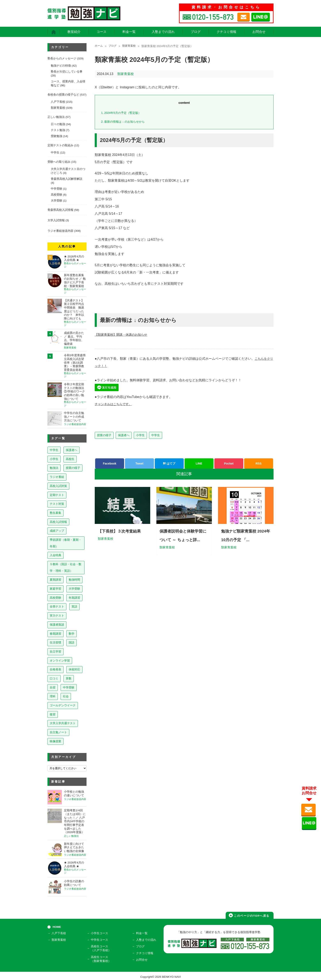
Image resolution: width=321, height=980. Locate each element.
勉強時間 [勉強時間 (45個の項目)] (74, 580)
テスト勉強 (58, 130)
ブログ (196, 32)
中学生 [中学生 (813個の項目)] (54, 450)
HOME (57, 927)
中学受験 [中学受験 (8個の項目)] (69, 687)
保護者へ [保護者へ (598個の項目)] (72, 450)
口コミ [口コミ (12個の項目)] (54, 678)
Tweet (139, 463)
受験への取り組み (59, 162)
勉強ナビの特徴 (61, 66)
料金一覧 (129, 32)
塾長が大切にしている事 (67, 72)
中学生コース (100, 940)
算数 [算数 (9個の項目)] (69, 678)
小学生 (140, 435)
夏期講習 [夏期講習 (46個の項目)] (55, 580)
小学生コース (100, 934)
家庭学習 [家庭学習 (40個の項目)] (55, 589)
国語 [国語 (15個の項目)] (72, 642)
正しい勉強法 (56, 117)
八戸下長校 (58, 102)
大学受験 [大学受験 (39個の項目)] (74, 589)
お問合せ (259, 32)
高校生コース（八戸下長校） (102, 948)
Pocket (229, 463)
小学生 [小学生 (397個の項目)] (54, 459)
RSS (259, 463)
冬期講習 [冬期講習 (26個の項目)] (74, 598)
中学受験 (57, 189)
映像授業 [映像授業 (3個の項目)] (55, 741)
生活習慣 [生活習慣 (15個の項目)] (55, 642)
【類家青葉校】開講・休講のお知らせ (123, 335)
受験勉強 (57, 136)
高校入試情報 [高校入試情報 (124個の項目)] (58, 522)
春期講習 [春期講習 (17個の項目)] (55, 634)
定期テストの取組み (60, 145)
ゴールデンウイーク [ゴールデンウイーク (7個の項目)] (63, 705)
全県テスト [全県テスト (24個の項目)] (57, 606)
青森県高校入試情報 (60, 210)
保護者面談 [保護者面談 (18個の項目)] (57, 625)
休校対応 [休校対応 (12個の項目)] (74, 669)
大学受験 (57, 201)
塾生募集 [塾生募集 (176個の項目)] (55, 513)
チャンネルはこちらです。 (114, 404)
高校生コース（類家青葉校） (102, 958)
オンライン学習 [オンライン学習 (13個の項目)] (60, 661)
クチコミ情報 (226, 32)
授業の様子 (104, 435)
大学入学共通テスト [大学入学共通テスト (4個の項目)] (63, 723)
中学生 (156, 435)
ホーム (99, 46)
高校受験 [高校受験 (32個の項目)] (55, 598)
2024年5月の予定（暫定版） (123, 113)
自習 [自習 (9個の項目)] (53, 687)
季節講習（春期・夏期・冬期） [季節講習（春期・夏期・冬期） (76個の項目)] (66, 543)
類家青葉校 (131, 46)
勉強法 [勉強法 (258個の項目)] (54, 468)
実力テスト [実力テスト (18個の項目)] (57, 616)
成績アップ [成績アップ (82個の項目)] (57, 531)
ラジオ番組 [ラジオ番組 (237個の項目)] (57, 477)
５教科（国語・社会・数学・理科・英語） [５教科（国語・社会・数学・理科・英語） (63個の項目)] (66, 567)
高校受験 (57, 195)
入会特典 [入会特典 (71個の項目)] (55, 555)
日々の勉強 (58, 124)
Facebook (110, 463)
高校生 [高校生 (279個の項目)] (70, 459)
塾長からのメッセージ (62, 58)
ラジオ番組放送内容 (60, 231)
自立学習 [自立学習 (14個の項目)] (55, 651)
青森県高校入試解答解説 (67, 179)
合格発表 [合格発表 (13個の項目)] (55, 669)
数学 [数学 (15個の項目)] (72, 634)
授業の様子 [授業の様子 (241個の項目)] (73, 468)
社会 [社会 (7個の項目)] (66, 696)
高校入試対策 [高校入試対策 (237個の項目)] (58, 486)
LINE (199, 463)
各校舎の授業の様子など (63, 95)
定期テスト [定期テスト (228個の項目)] (57, 495)
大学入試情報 (56, 220)
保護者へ (124, 435)
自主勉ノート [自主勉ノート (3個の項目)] (58, 732)
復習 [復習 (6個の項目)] (53, 714)
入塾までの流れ (163, 32)
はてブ (169, 463)
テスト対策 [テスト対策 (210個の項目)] (57, 504)
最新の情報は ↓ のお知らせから (125, 122)
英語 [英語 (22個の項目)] (74, 606)
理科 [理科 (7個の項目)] (53, 696)
